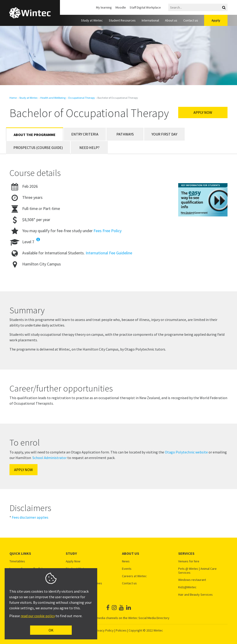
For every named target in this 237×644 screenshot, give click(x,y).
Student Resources (122, 20)
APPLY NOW (23, 470)
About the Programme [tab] (35, 135)
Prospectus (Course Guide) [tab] (38, 148)
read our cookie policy (38, 616)
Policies (121, 630)
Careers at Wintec (134, 576)
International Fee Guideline (109, 253)
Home (13, 98)
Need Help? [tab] (89, 148)
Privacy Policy (104, 630)
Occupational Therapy (81, 98)
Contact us (191, 20)
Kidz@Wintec (187, 587)
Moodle (121, 7)
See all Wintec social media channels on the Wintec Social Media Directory (118, 618)
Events (127, 569)
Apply (216, 20)
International (150, 20)
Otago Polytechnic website (186, 452)
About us (171, 20)
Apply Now (203, 112)
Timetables (17, 561)
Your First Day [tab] (164, 134)
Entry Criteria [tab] (85, 134)
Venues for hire (189, 561)
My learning (104, 7)
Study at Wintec (92, 20)
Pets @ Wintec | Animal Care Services (197, 571)
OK (51, 630)
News (126, 561)
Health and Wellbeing (53, 98)
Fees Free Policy (108, 231)
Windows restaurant (192, 580)
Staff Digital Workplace (145, 7)
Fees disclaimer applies (30, 517)
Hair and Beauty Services (195, 595)
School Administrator (50, 458)
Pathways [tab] (125, 134)
